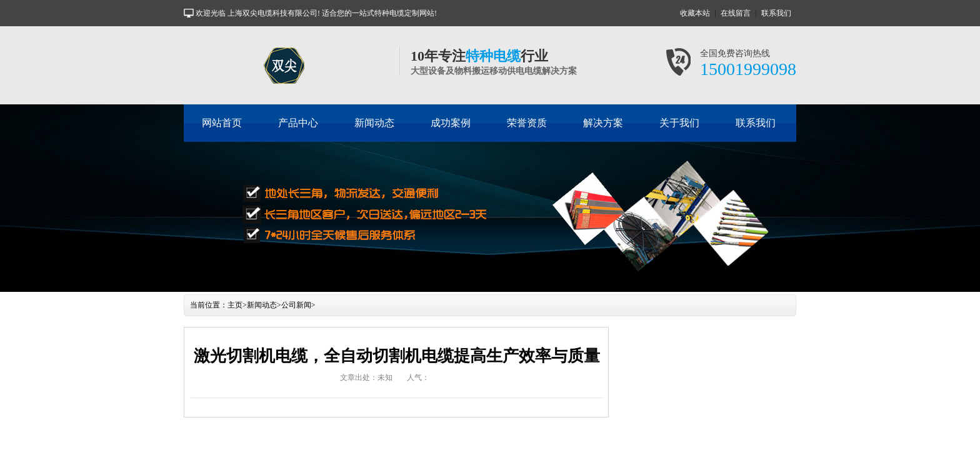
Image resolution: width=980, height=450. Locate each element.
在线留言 (736, 13)
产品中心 (298, 123)
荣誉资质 (527, 123)
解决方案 (603, 123)
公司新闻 (296, 305)
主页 (235, 305)
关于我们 (679, 123)
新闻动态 (374, 123)
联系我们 (776, 13)
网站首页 (222, 123)
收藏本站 (695, 13)
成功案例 (451, 123)
